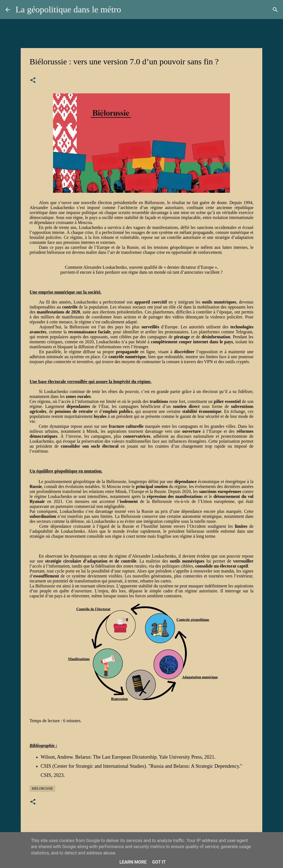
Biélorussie (42, 788)
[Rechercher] (275, 10)
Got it (159, 862)
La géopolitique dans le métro (68, 9)
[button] (33, 81)
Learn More (133, 862)
